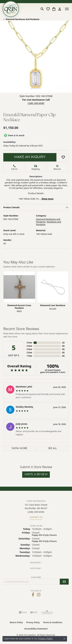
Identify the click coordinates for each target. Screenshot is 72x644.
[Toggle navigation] (67, 9)
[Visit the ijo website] (34, 612)
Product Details (12, 207)
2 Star (29, 353)
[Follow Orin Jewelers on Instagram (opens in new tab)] (39, 595)
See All (53, 448)
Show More (19, 448)
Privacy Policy (33, 622)
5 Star (29, 343)
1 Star (29, 356)
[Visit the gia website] (23, 612)
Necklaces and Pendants (49, 223)
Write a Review (36, 475)
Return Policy (16, 622)
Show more (48, 199)
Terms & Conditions (53, 622)
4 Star (29, 346)
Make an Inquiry (30, 157)
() (63, 343)
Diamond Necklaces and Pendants (23, 19)
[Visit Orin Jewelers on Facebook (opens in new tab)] (33, 595)
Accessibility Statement (36, 629)
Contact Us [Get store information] (36, 517)
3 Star (29, 349)
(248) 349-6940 (36, 103)
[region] (36, 294)
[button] (42, 9)
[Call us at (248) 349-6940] (36, 512)
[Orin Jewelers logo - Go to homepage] (11, 9)
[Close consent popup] (64, 639)
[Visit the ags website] (47, 612)
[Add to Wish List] (63, 157)
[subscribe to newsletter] (64, 582)
